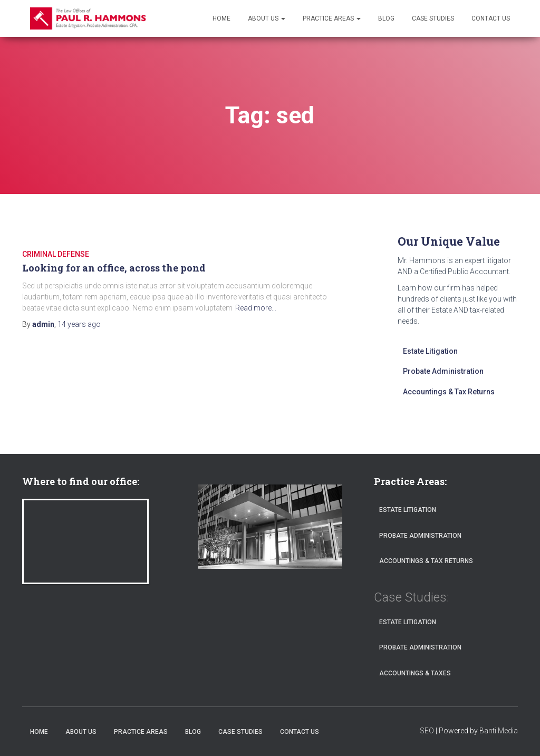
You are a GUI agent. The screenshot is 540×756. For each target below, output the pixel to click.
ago (79, 324)
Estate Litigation (430, 351)
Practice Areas (332, 18)
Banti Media (499, 731)
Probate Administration (443, 371)
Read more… (256, 308)
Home (221, 18)
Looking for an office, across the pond (114, 268)
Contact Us (491, 18)
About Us (267, 18)
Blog (386, 18)
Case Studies (433, 18)
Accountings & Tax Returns (449, 392)
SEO (427, 731)
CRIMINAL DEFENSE (56, 254)
